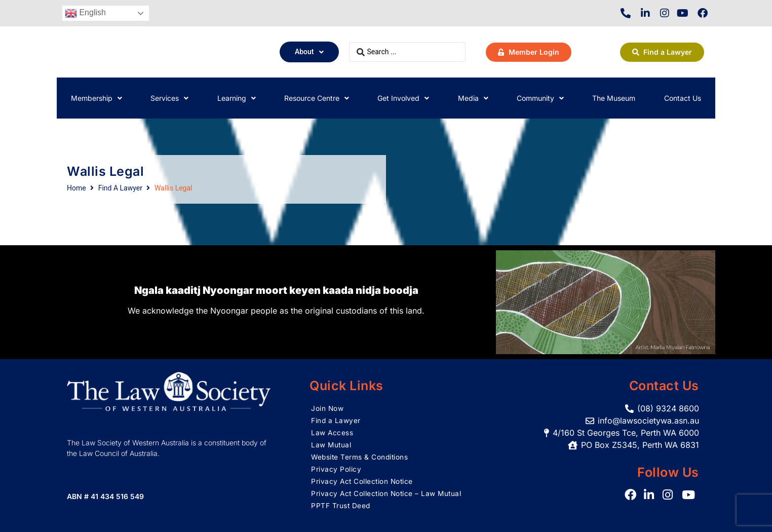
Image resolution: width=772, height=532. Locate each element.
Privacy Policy (336, 469)
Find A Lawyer (120, 188)
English (85, 13)
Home (76, 188)
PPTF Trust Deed (341, 505)
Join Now (327, 408)
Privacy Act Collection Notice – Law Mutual (388, 493)
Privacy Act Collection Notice (363, 481)
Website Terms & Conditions (361, 457)
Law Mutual (332, 445)
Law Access (332, 432)
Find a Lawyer (336, 420)
